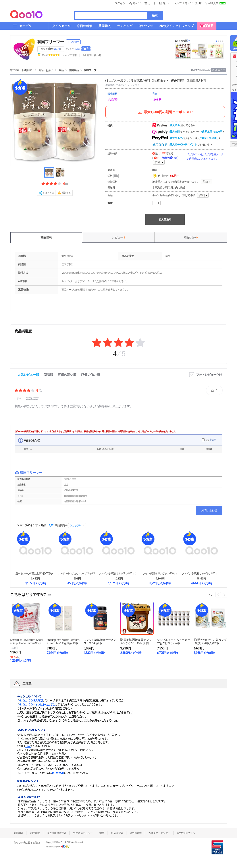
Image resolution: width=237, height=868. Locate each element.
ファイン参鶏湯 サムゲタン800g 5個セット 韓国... (202, 573)
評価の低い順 (91, 375)
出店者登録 (117, 833)
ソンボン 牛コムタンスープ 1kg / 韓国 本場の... (77, 573)
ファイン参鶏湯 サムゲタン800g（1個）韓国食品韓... (118, 573)
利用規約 (35, 833)
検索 (155, 15)
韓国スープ (90, 70)
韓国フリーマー (51, 42)
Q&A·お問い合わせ (91, 55)
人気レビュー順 (28, 375)
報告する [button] (66, 193)
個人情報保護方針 (56, 833)
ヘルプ (178, 3)
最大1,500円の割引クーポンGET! (165, 112)
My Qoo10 (135, 3)
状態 (26, 449)
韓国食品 (74, 70)
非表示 (213, 440)
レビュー (118, 237)
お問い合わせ (209, 510)
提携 (102, 833)
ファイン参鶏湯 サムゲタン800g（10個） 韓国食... (160, 573)
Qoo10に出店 (193, 3)
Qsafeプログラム (186, 833)
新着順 (48, 375)
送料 (113, 176)
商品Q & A (191, 237)
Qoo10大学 (212, 3)
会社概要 (18, 833)
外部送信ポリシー (83, 833)
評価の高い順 (67, 375)
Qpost (167, 3)
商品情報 (46, 237)
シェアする (48, 193)
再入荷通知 (165, 219)
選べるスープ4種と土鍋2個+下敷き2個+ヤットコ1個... (35, 573)
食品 (61, 70)
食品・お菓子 (46, 70)
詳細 (158, 162)
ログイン (120, 3)
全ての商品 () (51, 49)
